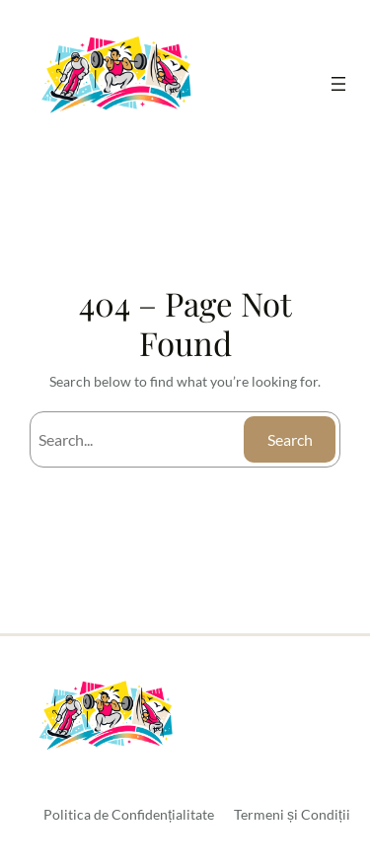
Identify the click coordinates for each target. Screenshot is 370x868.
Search (290, 439)
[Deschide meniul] (338, 84)
